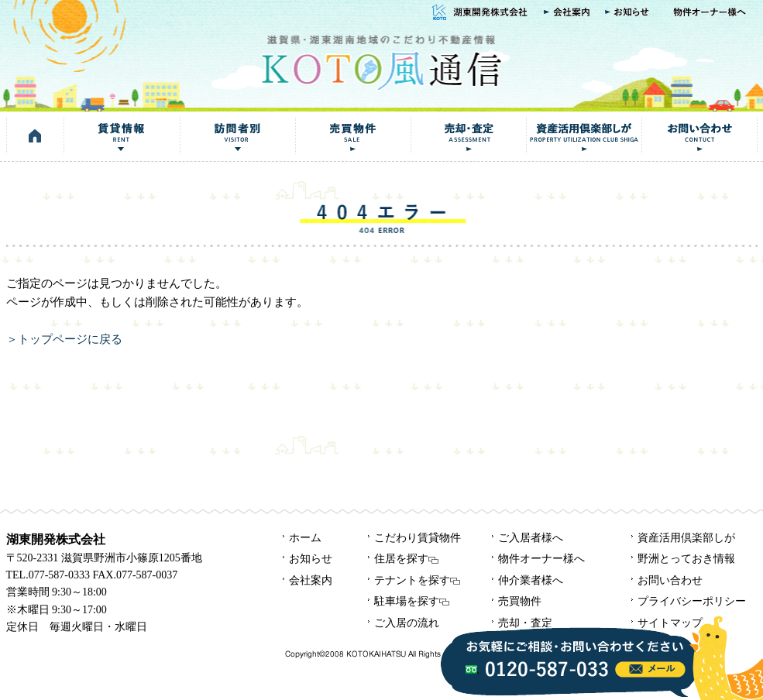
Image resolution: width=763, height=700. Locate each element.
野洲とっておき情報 (686, 559)
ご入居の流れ (407, 623)
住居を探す (406, 559)
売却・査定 (468, 136)
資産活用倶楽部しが (584, 136)
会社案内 (567, 13)
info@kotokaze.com (650, 669)
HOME (35, 136)
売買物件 (353, 136)
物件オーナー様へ (711, 13)
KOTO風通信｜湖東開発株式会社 (381, 61)
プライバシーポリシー (692, 601)
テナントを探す (417, 580)
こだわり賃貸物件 (418, 538)
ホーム (305, 538)
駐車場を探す (412, 601)
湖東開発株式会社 (478, 13)
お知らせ (629, 13)
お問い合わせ (699, 136)
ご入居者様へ (531, 538)
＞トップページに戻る (64, 339)
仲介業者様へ (531, 580)
